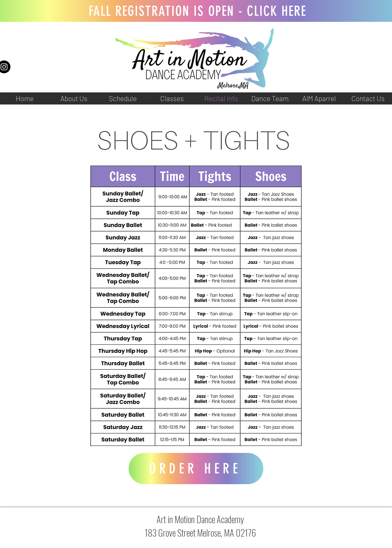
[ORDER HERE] (196, 469)
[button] (74, 98)
